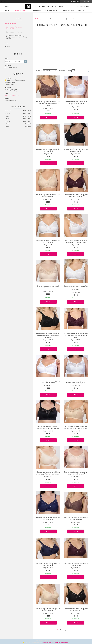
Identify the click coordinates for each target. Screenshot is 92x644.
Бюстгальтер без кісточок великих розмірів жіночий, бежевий (76, 473)
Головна (8, 11)
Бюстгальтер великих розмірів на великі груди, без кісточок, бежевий (48, 473)
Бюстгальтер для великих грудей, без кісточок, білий (48, 382)
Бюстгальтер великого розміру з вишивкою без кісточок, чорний (48, 427)
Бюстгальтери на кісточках (14, 32)
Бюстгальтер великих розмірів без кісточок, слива (76, 564)
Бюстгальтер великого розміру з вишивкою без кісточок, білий (76, 382)
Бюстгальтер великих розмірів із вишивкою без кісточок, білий (76, 241)
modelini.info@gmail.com (12, 96)
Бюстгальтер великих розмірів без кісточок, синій (48, 564)
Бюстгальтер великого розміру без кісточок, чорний (76, 610)
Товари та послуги (21, 11)
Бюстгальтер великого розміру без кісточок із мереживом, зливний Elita (76, 335)
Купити (48, 117)
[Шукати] (3, 6)
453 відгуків (76, 1)
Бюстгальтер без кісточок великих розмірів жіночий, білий (76, 103)
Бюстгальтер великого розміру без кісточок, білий (48, 150)
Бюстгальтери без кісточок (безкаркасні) (14, 28)
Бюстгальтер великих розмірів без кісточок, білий (48, 241)
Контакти (81, 11)
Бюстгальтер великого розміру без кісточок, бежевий (48, 196)
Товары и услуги (10, 23)
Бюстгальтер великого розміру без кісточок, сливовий (76, 196)
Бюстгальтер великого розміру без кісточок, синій (48, 519)
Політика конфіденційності (62, 642)
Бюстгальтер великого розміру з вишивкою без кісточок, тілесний (76, 427)
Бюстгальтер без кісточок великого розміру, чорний (76, 150)
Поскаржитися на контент (48, 642)
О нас (6, 43)
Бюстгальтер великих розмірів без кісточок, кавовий (76, 519)
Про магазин (37, 11)
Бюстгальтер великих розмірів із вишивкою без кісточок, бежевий (48, 287)
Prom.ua (55, 641)
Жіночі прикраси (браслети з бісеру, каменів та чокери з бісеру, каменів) (16, 37)
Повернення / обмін (68, 11)
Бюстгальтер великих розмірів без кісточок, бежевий (48, 610)
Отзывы (7, 46)
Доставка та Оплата (51, 11)
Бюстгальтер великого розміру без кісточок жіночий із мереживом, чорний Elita (48, 335)
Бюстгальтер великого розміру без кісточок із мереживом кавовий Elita (48, 104)
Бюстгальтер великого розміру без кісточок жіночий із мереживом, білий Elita (76, 288)
